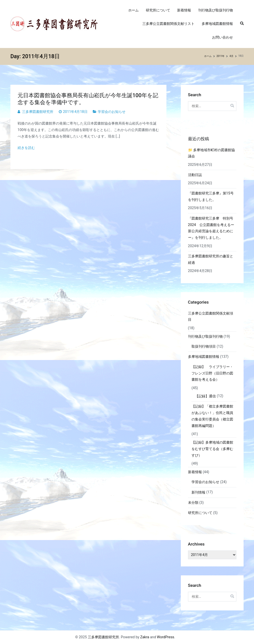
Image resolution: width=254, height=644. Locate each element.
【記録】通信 (205, 396)
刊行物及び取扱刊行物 (216, 10)
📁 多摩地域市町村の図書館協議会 (212, 153)
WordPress (165, 637)
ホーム (133, 10)
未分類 (193, 503)
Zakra (145, 637)
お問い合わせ (222, 37)
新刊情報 (198, 492)
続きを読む (26, 148)
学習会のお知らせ (112, 112)
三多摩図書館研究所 (38, 112)
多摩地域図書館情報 (217, 24)
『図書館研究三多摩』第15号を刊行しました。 (211, 197)
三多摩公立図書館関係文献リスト (168, 24)
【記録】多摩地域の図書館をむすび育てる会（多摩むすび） (212, 449)
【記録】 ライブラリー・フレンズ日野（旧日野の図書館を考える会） (212, 373)
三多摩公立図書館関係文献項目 (211, 317)
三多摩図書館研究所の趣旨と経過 (211, 259)
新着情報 (184, 10)
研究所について (158, 10)
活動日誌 (195, 175)
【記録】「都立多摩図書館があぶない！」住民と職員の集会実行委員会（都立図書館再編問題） (212, 416)
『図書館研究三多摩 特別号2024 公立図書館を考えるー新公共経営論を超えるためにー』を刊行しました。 (211, 228)
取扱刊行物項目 (204, 346)
